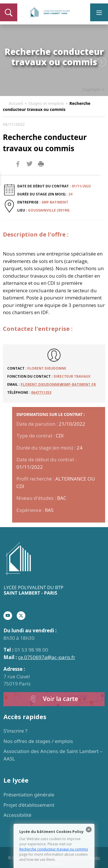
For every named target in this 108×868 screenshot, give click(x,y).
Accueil (16, 103)
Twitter (29, 173)
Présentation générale (29, 795)
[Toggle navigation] (99, 12)
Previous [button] (6, 62)
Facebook (18, 175)
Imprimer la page (41, 164)
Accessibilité (17, 815)
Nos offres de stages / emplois (38, 741)
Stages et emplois (46, 103)
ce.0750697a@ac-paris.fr (47, 657)
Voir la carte (54, 699)
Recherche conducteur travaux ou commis (54, 849)
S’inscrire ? (15, 731)
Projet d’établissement (29, 805)
